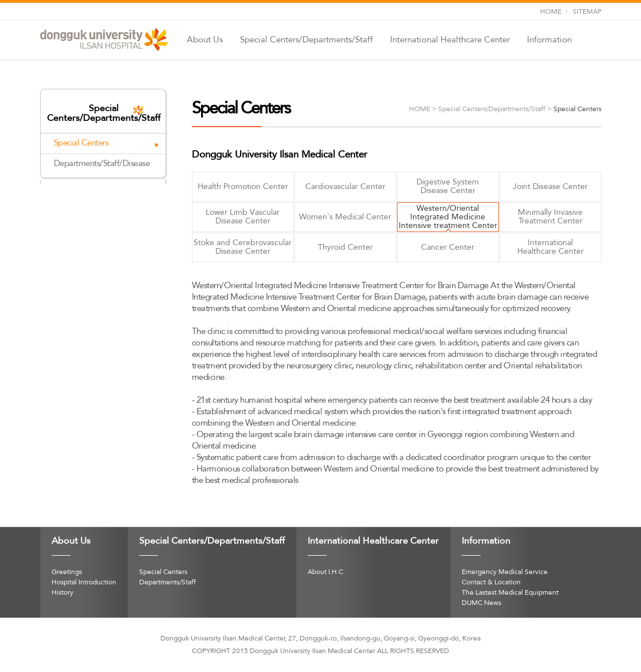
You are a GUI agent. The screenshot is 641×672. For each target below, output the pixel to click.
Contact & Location (491, 583)
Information (549, 40)
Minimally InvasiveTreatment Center (550, 217)
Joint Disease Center (550, 187)
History (62, 593)
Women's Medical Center (345, 217)
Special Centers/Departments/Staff (306, 40)
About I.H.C (325, 572)
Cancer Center (448, 247)
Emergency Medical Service (505, 572)
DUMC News (481, 603)
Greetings (67, 572)
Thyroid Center (345, 247)
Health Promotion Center (243, 187)
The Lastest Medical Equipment (510, 593)
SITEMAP (587, 12)
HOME (551, 12)
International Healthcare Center (450, 40)
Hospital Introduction (84, 583)
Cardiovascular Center (345, 187)
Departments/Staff (168, 583)
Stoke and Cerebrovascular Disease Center (243, 247)
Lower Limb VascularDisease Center (243, 217)
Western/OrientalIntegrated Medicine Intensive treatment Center (448, 217)
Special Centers (81, 143)
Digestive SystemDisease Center (448, 186)
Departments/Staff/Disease (102, 164)
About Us (205, 40)
